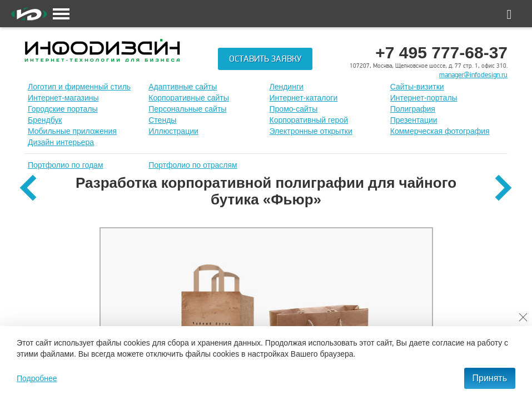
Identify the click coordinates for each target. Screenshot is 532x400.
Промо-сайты (294, 109)
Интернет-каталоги (304, 98)
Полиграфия (413, 109)
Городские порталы (63, 109)
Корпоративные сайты (189, 98)
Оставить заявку (265, 59)
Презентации (414, 120)
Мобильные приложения (72, 131)
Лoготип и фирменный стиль (79, 87)
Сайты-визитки (417, 87)
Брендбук (45, 120)
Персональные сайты (187, 109)
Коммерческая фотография (440, 131)
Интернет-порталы (424, 98)
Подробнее (37, 378)
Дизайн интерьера (61, 142)
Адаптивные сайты (183, 87)
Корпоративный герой (309, 120)
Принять (490, 378)
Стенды (162, 120)
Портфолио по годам (66, 165)
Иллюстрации (173, 131)
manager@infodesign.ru (473, 75)
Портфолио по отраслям (193, 165)
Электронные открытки (311, 131)
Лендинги (287, 87)
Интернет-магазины (63, 98)
